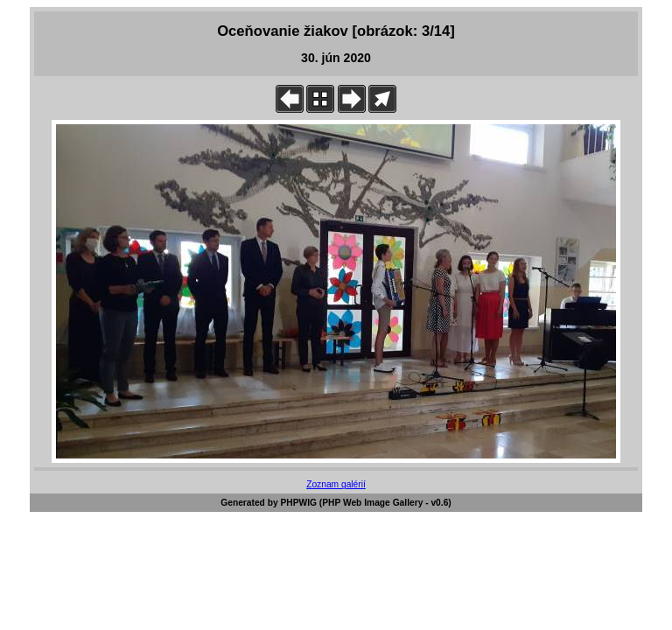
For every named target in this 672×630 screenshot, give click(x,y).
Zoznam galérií (336, 484)
